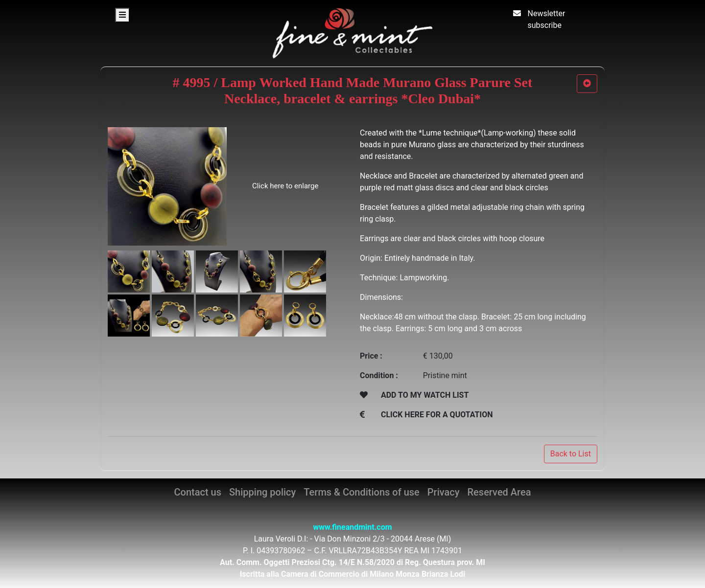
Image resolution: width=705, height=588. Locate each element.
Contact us (198, 492)
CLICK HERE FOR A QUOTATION (437, 415)
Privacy (444, 492)
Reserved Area (499, 492)
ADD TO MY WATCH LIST (425, 395)
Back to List (571, 454)
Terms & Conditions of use (361, 492)
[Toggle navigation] (122, 15)
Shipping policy (262, 492)
